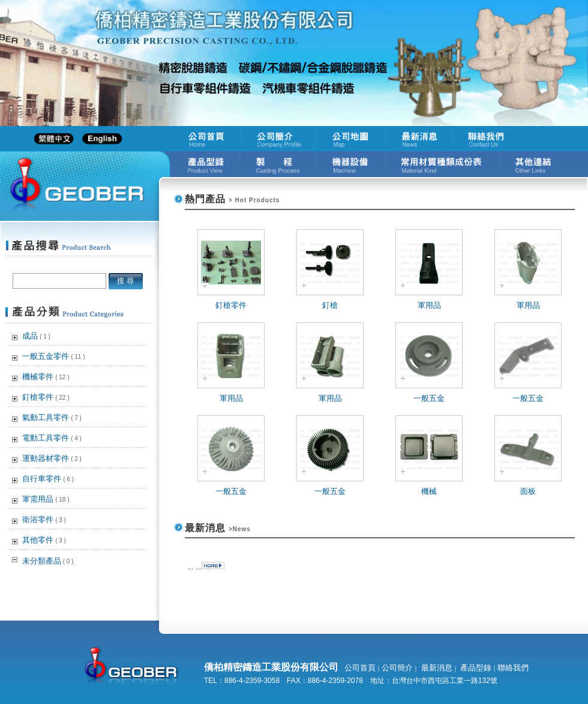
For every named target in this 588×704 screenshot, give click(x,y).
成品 (36, 336)
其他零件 (44, 540)
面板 (528, 491)
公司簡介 (397, 668)
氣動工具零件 (52, 417)
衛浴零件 (44, 519)
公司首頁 (360, 668)
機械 (429, 491)
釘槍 (330, 305)
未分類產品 (48, 561)
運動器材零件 (52, 458)
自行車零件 (48, 479)
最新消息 (436, 668)
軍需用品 (46, 499)
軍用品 (429, 305)
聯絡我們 (513, 668)
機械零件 (46, 377)
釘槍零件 (46, 397)
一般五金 (429, 398)
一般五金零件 (54, 356)
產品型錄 (475, 668)
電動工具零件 (52, 438)
